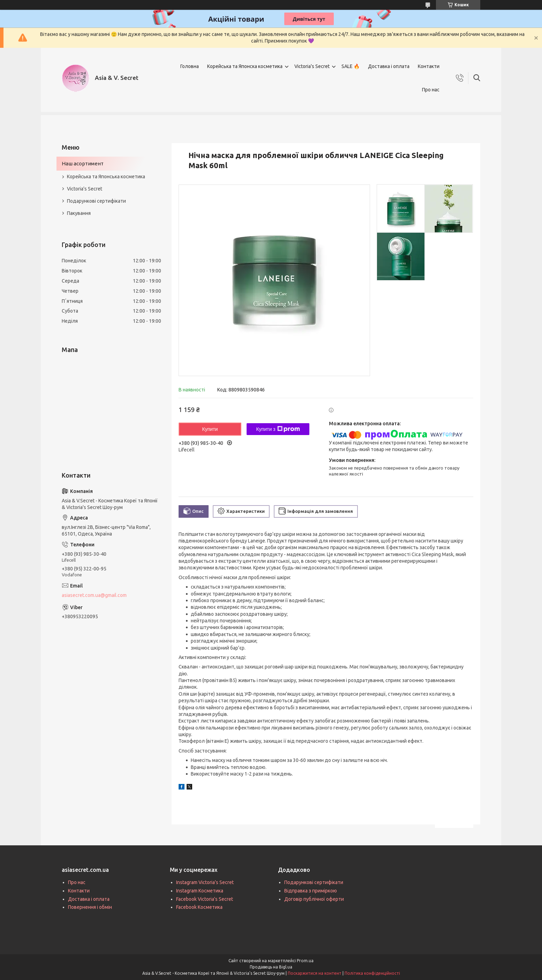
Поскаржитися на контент (315, 973)
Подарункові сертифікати (96, 201)
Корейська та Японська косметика (106, 177)
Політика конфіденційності (372, 973)
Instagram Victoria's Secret (205, 882)
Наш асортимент (83, 163)
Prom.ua (305, 961)
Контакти (429, 66)
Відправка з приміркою (311, 891)
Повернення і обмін (90, 907)
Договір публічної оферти (314, 899)
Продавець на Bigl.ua (271, 967)
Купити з (278, 429)
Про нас (431, 90)
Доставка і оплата (389, 66)
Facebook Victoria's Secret (205, 899)
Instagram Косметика (200, 891)
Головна (190, 66)
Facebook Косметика (199, 907)
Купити (210, 429)
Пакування (79, 213)
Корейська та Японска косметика (245, 66)
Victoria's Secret (312, 66)
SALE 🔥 (351, 66)
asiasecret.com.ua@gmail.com (94, 595)
